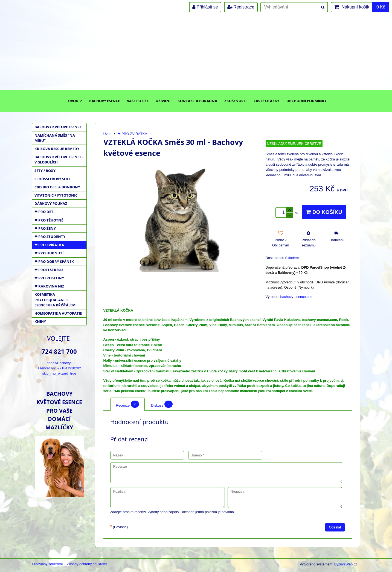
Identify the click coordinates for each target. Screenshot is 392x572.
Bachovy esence (104, 101)
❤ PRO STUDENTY (50, 237)
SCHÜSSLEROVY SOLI (52, 179)
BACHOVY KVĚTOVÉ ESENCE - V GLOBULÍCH (59, 159)
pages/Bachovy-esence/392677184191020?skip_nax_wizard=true (59, 368)
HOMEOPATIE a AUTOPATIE (58, 313)
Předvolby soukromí (47, 564)
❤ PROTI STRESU (49, 270)
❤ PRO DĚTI (44, 212)
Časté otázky (266, 101)
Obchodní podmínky (307, 101)
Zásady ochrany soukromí (87, 564)
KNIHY (40, 321)
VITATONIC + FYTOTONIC (56, 195)
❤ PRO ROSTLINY (49, 278)
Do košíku (324, 212)
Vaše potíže (138, 101)
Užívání (163, 101)
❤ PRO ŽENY (45, 228)
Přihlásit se (205, 7)
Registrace (241, 7)
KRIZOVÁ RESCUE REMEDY (57, 149)
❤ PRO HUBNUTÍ (49, 253)
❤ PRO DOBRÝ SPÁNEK (54, 261)
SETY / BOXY (45, 171)
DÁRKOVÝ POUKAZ (51, 203)
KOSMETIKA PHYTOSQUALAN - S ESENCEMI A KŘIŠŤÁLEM (55, 300)
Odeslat (335, 527)
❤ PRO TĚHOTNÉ (49, 220)
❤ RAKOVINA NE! (49, 286)
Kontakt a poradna (197, 101)
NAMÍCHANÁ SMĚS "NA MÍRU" (55, 138)
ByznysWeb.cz (346, 564)
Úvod (75, 101)
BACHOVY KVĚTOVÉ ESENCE (58, 127)
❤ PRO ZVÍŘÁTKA (49, 245)
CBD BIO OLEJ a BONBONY (57, 187)
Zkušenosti (235, 101)
